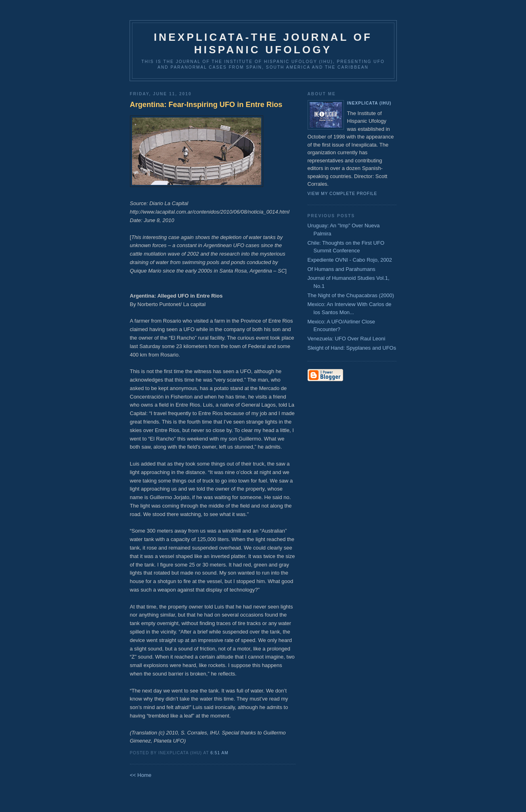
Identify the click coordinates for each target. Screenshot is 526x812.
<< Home (141, 775)
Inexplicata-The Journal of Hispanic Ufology (263, 43)
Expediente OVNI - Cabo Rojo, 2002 (350, 260)
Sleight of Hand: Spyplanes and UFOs (352, 348)
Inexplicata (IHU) (369, 103)
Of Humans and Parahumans (342, 269)
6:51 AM (219, 753)
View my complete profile (343, 194)
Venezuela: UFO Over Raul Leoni (347, 339)
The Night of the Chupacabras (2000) (351, 295)
